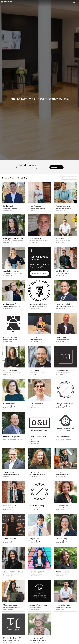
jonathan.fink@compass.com (11, 472)
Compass (17, 641)
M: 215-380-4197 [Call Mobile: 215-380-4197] (34, 474)
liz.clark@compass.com (36, 339)
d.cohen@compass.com (62, 339)
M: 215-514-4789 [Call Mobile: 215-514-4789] (60, 604)
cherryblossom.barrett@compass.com (13, 241)
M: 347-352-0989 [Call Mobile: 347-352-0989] (34, 571)
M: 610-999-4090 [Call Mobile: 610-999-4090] (60, 210)
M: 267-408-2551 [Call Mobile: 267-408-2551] (34, 374)
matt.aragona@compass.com (38, 208)
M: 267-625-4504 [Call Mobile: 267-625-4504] (60, 474)
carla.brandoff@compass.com (12, 306)
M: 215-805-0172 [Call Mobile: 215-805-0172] (34, 243)
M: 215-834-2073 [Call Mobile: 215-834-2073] (8, 539)
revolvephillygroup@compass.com (39, 306)
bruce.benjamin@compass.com (38, 241)
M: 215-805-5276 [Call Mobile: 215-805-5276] (8, 474)
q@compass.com (34, 439)
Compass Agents (25, 641)
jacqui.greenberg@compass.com (39, 504)
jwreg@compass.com (35, 602)
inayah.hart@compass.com (37, 537)
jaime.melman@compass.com (12, 570)
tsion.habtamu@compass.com (12, 537)
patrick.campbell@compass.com (65, 306)
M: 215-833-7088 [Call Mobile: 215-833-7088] (60, 275)
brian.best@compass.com (63, 241)
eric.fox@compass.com (62, 472)
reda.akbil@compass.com (10, 208)
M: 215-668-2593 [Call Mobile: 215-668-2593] (8, 374)
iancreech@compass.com (37, 372)
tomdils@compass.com (36, 404)
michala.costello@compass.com (12, 372)
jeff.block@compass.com (62, 273)
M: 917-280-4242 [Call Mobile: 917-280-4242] (8, 308)
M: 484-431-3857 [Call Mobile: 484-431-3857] (60, 506)
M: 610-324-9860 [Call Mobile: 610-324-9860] (34, 341)
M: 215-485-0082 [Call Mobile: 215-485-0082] (8, 439)
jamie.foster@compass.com (37, 472)
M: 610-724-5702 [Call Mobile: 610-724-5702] (60, 439)
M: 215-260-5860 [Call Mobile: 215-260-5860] (60, 341)
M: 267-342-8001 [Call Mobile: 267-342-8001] (34, 308)
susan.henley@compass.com (64, 537)
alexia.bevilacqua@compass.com (12, 273)
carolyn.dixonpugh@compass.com (65, 404)
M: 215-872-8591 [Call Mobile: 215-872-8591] (8, 637)
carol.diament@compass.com (11, 404)
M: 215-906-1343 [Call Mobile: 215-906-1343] (8, 275)
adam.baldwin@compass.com (64, 208)
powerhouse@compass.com (63, 437)
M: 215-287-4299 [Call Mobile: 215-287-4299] (34, 441)
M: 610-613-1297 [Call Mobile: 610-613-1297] (8, 571)
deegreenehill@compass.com (64, 504)
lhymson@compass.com (36, 570)
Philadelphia (53, 641)
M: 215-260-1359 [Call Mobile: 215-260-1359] (8, 406)
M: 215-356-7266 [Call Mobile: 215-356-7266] (34, 637)
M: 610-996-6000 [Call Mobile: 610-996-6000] (34, 604)
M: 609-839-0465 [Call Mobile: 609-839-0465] (8, 604)
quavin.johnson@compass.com (12, 602)
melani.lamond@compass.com (38, 635)
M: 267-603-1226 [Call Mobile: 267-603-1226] (60, 374)
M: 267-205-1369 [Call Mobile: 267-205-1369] (8, 210)
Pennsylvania (34, 641)
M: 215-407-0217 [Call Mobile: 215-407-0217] (60, 243)
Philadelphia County (43, 641)
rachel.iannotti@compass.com (64, 570)
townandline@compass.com (11, 635)
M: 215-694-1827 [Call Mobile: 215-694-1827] (60, 406)
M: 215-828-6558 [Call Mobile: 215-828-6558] (60, 308)
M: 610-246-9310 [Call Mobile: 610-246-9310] (60, 539)
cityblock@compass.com (10, 339)
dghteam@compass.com (62, 372)
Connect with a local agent (39, 273)
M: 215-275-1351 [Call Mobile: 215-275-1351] (60, 571)
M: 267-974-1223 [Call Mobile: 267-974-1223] (8, 243)
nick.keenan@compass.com (63, 602)
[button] (2, 2)
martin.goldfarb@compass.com (12, 504)
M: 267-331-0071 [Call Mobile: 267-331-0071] (34, 539)
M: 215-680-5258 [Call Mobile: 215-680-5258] (8, 506)
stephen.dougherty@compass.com (13, 437)
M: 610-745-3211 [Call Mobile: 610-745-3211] (34, 210)
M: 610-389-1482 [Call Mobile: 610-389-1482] (34, 406)
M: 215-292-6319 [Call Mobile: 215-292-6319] (34, 506)
